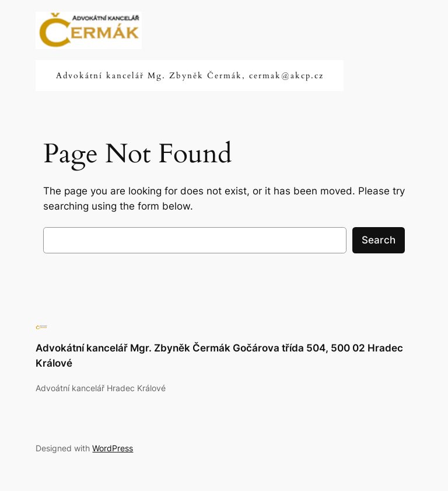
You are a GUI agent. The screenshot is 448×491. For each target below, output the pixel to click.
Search (379, 240)
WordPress (113, 448)
